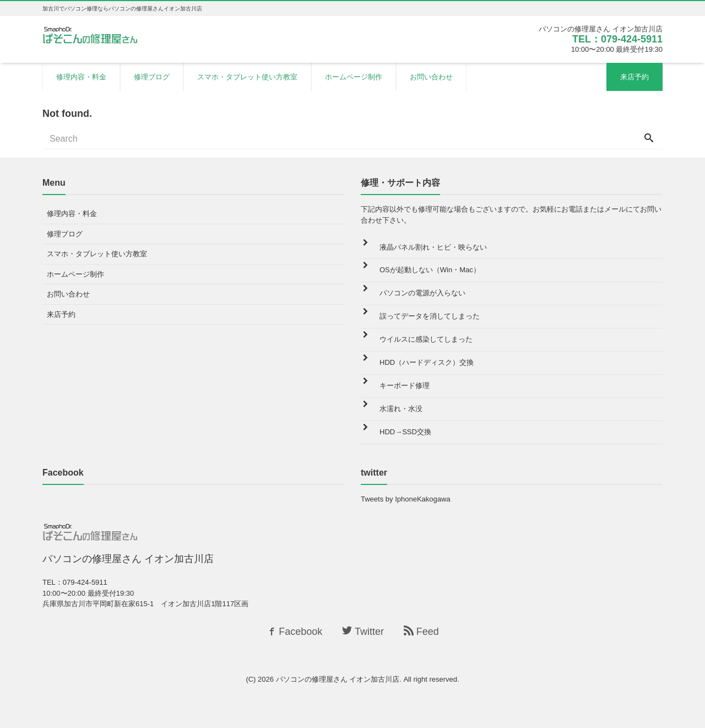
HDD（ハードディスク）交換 (427, 362)
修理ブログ (152, 77)
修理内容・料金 (81, 77)
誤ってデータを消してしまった (430, 316)
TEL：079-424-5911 (617, 39)
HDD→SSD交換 (405, 432)
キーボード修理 (405, 385)
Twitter (363, 632)
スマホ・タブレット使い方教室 (247, 77)
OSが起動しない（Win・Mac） (430, 270)
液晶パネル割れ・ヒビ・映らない (433, 247)
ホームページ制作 (354, 77)
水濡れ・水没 (401, 409)
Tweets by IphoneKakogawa (406, 499)
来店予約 (634, 77)
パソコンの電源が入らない (422, 293)
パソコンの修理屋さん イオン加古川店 (338, 679)
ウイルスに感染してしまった (426, 339)
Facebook (294, 632)
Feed (421, 632)
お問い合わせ (431, 77)
